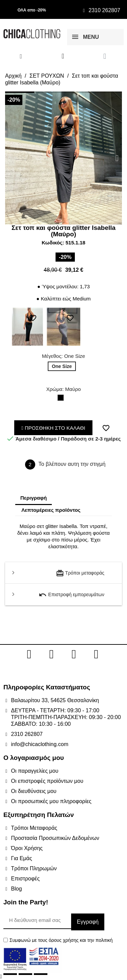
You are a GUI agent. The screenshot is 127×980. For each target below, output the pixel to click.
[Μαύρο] (62, 399)
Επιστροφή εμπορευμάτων (71, 595)
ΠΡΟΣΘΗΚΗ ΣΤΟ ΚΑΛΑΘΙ (53, 428)
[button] (10, 158)
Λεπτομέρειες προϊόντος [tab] (51, 510)
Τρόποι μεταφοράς (80, 573)
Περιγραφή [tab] (34, 498)
